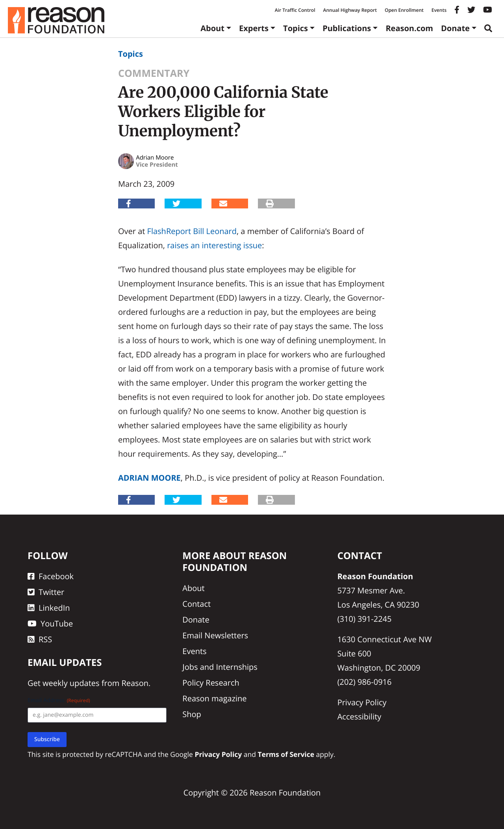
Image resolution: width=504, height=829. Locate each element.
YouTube (50, 624)
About (212, 28)
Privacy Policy (362, 702)
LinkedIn (49, 608)
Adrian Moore (149, 478)
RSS (40, 639)
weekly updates (71, 683)
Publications (347, 28)
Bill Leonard (215, 231)
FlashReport (169, 231)
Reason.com (409, 28)
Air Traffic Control (295, 10)
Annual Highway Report (350, 10)
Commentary (154, 73)
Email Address (59, 700)
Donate (455, 28)
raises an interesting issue (214, 245)
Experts (254, 28)
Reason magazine (214, 698)
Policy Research (211, 683)
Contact (196, 604)
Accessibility (359, 717)
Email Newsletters (215, 635)
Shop (192, 714)
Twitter (46, 592)
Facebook (51, 576)
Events (439, 10)
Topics (296, 28)
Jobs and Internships (220, 667)
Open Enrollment (404, 10)
